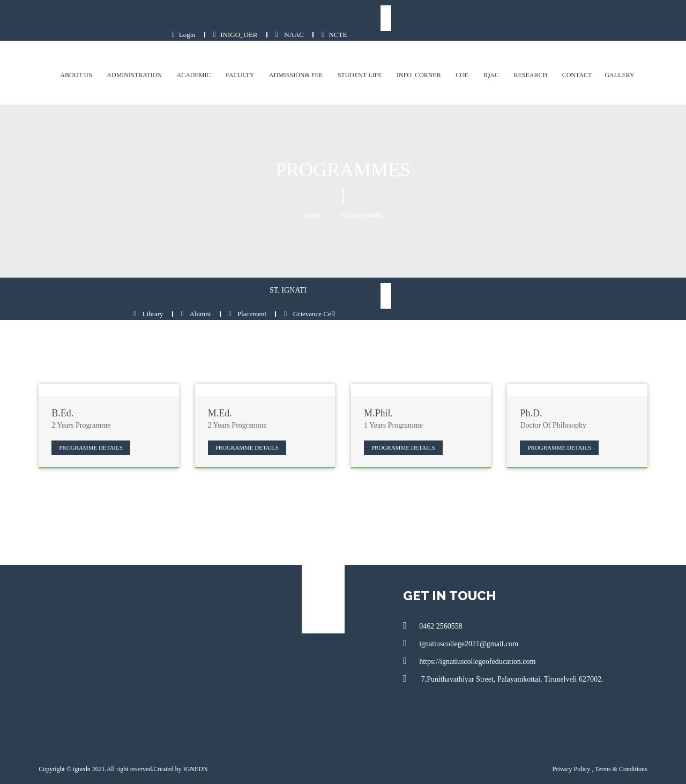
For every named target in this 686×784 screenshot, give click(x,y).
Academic (203, 58)
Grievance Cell (631, 279)
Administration (144, 58)
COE (471, 58)
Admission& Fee (305, 58)
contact (586, 58)
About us (85, 58)
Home (313, 199)
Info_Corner (428, 58)
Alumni (517, 279)
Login (493, 18)
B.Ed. (53, 379)
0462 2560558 (434, 590)
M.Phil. (378, 379)
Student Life (369, 58)
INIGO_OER (545, 18)
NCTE (644, 18)
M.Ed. (215, 379)
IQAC (500, 58)
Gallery (629, 58)
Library (470, 279)
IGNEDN (186, 734)
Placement (569, 279)
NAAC (599, 18)
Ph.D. (536, 379)
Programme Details (82, 412)
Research (540, 58)
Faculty (249, 58)
